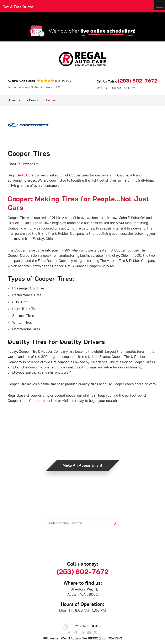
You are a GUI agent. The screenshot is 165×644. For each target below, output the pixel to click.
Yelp (83, 633)
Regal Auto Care (21, 175)
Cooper (51, 100)
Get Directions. (83, 505)
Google (76, 633)
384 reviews (63, 81)
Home (12, 100)
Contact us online (43, 401)
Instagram (96, 633)
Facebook (69, 633)
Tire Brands (31, 100)
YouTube (89, 633)
